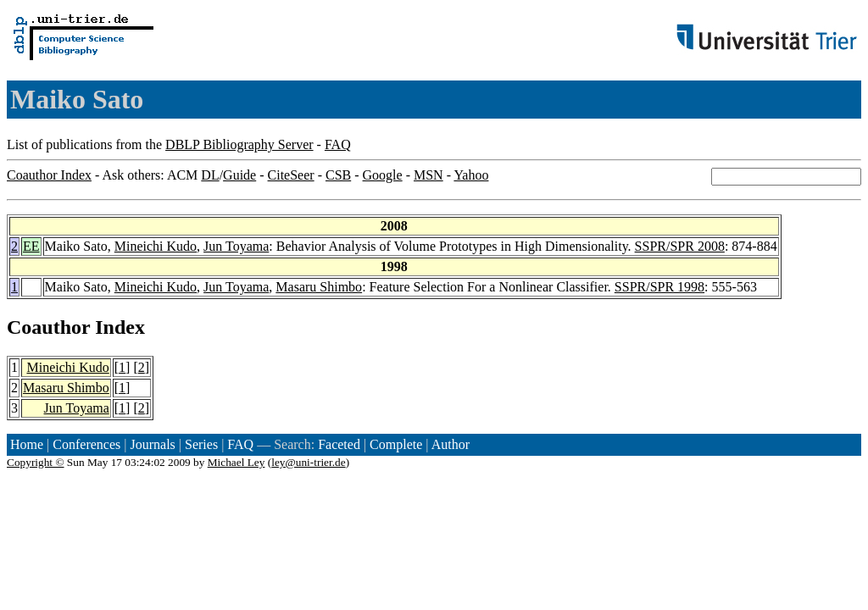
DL (210, 175)
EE (31, 246)
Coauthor (48, 327)
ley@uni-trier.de (308, 462)
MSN (428, 175)
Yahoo (471, 175)
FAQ (338, 144)
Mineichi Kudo (156, 246)
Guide (239, 175)
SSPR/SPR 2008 (680, 246)
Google (383, 175)
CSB (338, 175)
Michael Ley (236, 462)
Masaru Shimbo (319, 287)
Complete (396, 444)
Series (201, 444)
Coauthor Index (49, 175)
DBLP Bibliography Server (239, 144)
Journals (152, 444)
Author (451, 444)
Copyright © (36, 462)
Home (27, 444)
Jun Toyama (236, 246)
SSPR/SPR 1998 (659, 287)
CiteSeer (291, 175)
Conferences (86, 444)
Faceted (339, 444)
